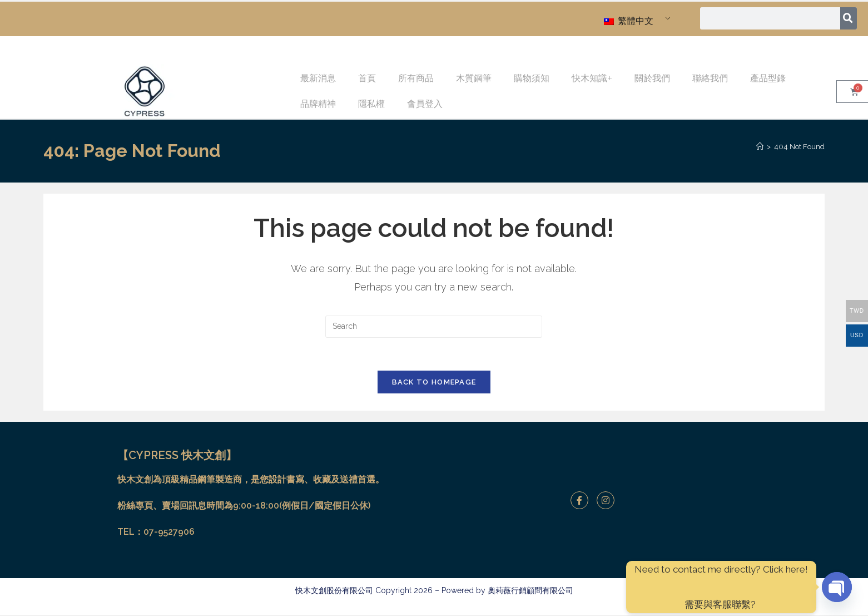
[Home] (760, 147)
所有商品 (416, 78)
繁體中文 (629, 21)
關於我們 (652, 78)
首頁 (367, 78)
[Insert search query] (434, 327)
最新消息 (318, 78)
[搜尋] (849, 18)
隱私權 (371, 104)
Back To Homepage (434, 383)
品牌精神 (318, 104)
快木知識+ (592, 78)
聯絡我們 (710, 78)
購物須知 (532, 78)
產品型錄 (768, 78)
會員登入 (425, 104)
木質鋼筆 (474, 78)
